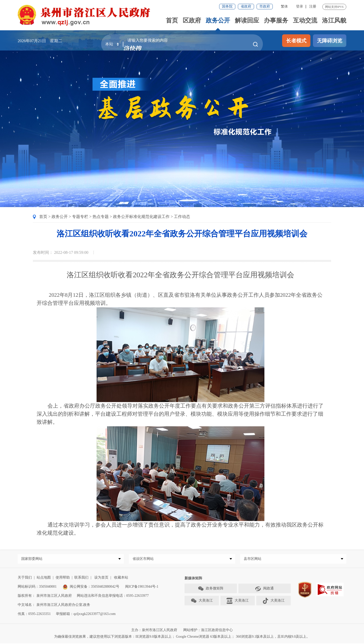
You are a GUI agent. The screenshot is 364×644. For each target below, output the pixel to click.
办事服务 (276, 20)
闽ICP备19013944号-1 (142, 588)
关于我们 (25, 578)
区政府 (192, 20)
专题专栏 (80, 217)
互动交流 (305, 20)
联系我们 (81, 578)
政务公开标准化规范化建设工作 (141, 217)
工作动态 (182, 217)
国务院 (227, 6)
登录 (300, 6)
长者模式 (296, 41)
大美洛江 (202, 602)
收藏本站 (121, 578)
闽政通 (264, 590)
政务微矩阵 (211, 590)
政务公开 (218, 20)
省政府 (246, 6)
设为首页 (101, 578)
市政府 (265, 6)
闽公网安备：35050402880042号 (91, 588)
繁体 (284, 6)
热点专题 (101, 217)
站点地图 (44, 578)
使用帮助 (63, 578)
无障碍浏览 (330, 41)
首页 (172, 20)
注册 (313, 6)
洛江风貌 (334, 20)
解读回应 (247, 20)
